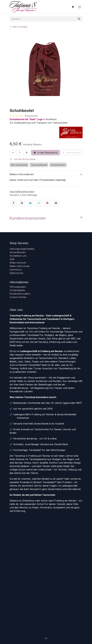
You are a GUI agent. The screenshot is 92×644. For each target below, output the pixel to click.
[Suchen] (79, 19)
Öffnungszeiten (18, 287)
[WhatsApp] (39, 203)
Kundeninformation (20, 294)
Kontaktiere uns (18, 256)
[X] (22, 203)
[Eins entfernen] (13, 153)
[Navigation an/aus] (80, 7)
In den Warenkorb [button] (45, 153)
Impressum (16, 270)
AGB (12, 259)
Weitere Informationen (22, 174)
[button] (46, 638)
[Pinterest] (47, 203)
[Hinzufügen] (27, 153)
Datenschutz (16, 273)
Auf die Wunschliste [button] (23, 159)
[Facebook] (13, 203)
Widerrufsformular (20, 266)
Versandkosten (18, 252)
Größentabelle (17, 290)
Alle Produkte (18, 27)
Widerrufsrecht (18, 263)
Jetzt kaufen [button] (71, 153)
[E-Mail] (56, 203)
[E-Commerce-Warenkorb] (73, 7)
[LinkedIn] (30, 203)
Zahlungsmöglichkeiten (22, 249)
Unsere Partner (18, 297)
